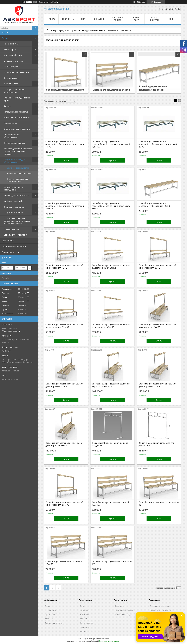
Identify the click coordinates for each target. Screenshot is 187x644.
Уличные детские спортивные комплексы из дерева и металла (18, 151)
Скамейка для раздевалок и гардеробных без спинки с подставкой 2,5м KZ (65, 206)
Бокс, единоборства (13, 55)
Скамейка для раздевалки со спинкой (111, 90)
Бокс (82, 606)
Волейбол (84, 614)
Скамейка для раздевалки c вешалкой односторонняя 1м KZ (64, 267)
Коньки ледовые (11, 229)
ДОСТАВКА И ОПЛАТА (117, 19)
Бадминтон (120, 606)
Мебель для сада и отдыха (16, 195)
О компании (50, 610)
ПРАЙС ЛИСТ (136, 19)
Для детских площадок (14, 143)
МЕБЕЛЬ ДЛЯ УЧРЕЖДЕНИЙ (16, 235)
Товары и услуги (59, 30)
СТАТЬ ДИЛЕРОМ (154, 19)
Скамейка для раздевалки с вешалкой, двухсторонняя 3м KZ (65, 444)
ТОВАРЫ (66, 19)
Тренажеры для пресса (160, 610)
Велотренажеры (11, 78)
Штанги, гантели (11, 84)
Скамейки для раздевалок (18, 168)
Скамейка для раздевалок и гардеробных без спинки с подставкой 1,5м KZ (111, 144)
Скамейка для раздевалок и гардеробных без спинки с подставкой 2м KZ (158, 144)
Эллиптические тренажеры (17, 72)
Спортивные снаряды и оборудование (15, 161)
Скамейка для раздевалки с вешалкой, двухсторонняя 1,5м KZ (65, 385)
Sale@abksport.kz (10, 379)
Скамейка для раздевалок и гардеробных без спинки (153, 88)
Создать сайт (44, 2)
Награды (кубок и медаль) (16, 112)
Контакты (49, 619)
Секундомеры (10, 123)
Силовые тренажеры (13, 61)
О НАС (83, 19)
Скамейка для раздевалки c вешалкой (65, 90)
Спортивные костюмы (14, 213)
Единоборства (86, 623)
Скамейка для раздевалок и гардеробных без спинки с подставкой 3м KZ (111, 206)
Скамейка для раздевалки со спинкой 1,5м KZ (111, 504)
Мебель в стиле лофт (13, 201)
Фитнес (7, 106)
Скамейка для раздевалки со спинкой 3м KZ (112, 563)
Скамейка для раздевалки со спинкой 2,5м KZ (64, 563)
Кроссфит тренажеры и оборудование (14, 91)
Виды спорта (10, 49)
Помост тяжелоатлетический (19, 173)
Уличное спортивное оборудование (14, 188)
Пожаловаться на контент (110, 641)
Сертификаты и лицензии (14, 246)
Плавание (84, 627)
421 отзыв (141, 2)
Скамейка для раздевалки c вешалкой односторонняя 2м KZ (157, 267)
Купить (66, 160)
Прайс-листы (8, 241)
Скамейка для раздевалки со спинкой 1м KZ (159, 504)
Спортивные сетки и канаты (17, 129)
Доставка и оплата (11, 252)
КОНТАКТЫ (99, 19)
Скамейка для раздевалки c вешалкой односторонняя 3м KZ (111, 326)
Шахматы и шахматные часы (17, 117)
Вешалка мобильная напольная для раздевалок (110, 444)
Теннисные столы (12, 44)
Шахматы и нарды (123, 614)
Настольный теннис (124, 610)
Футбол (83, 619)
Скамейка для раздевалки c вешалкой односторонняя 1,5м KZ (111, 267)
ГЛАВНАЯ (51, 19)
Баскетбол (85, 610)
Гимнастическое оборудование (11, 136)
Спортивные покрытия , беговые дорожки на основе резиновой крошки (17, 221)
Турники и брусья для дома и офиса (17, 99)
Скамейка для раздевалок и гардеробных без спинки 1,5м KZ (155, 205)
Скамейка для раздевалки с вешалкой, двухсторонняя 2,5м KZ (158, 385)
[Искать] (35, 28)
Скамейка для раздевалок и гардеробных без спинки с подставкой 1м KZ (65, 144)
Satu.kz (106, 639)
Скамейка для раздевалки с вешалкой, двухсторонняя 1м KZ (158, 326)
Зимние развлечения (14, 207)
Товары (5, 38)
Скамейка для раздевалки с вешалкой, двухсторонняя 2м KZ (111, 385)
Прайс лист (50, 614)
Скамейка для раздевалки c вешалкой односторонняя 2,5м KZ (64, 326)
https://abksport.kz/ (11, 371)
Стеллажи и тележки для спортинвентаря (17, 180)
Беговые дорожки (12, 67)
